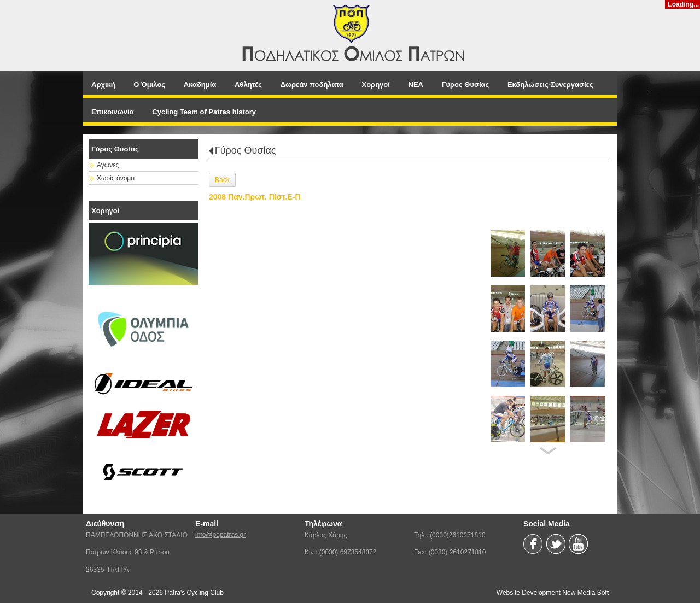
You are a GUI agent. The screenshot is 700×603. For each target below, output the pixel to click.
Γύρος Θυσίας (246, 150)
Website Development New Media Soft (553, 593)
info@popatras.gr (220, 535)
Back (222, 180)
